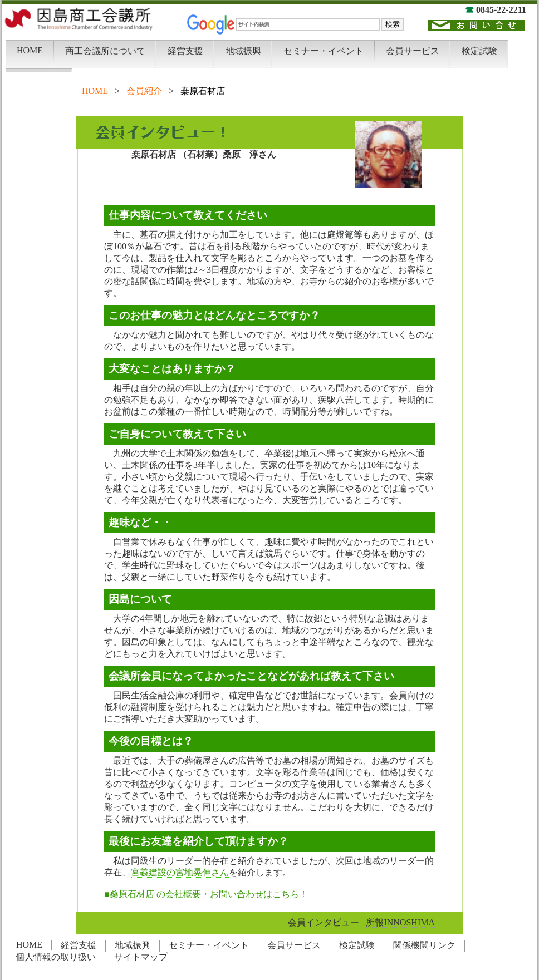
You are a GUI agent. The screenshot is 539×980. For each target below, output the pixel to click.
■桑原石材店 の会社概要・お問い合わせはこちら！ (206, 894)
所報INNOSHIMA (400, 922)
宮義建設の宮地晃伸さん (180, 872)
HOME (95, 91)
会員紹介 (144, 91)
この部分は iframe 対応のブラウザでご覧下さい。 (269, 36)
